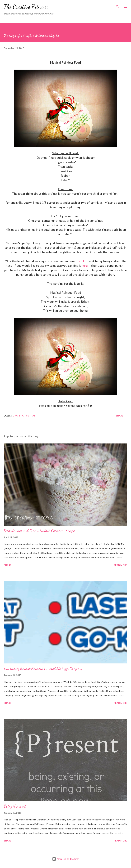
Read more (120, 565)
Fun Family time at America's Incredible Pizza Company (43, 669)
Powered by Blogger (65, 859)
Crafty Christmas (24, 416)
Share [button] (120, 416)
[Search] (117, 6)
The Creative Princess (26, 7)
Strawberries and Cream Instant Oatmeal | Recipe (39, 531)
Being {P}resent (15, 806)
